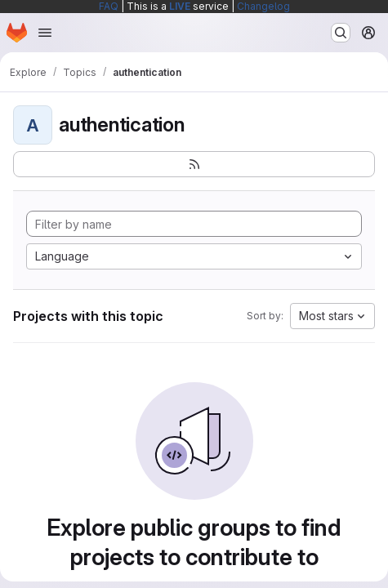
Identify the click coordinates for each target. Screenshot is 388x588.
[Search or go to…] (341, 33)
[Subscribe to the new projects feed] (194, 164)
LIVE (180, 6)
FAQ (109, 6)
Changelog (263, 6)
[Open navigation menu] (45, 33)
